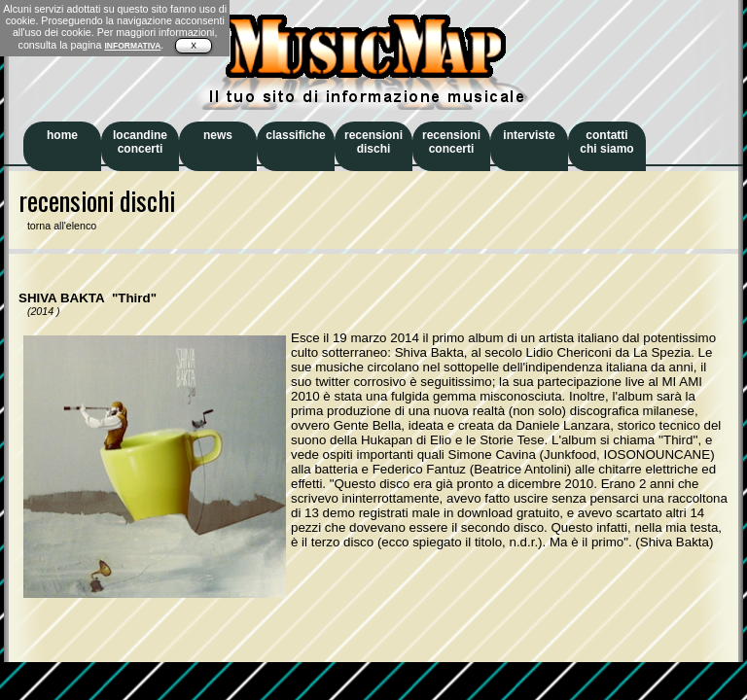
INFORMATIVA (132, 46)
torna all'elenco (57, 226)
